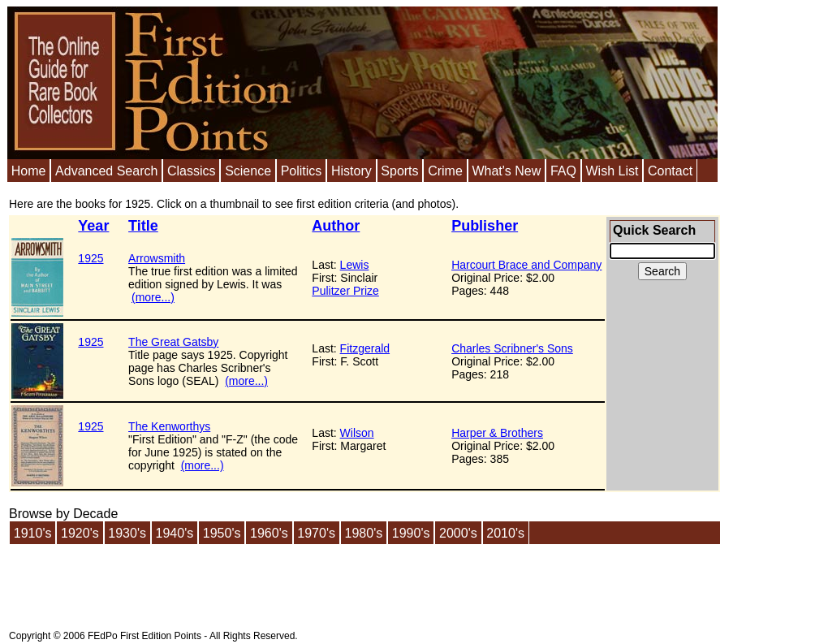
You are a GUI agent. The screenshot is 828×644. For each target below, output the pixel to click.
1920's (80, 533)
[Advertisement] (304, 582)
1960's (269, 533)
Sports (399, 171)
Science (248, 171)
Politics (302, 171)
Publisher (485, 226)
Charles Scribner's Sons (512, 348)
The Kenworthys (169, 426)
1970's (316, 533)
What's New (506, 171)
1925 (91, 258)
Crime (445, 171)
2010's (505, 533)
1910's (33, 533)
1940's (175, 533)
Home (29, 171)
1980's (364, 533)
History (351, 171)
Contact (670, 171)
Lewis (355, 265)
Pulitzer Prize (345, 291)
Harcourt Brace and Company (526, 265)
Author (336, 226)
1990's (411, 533)
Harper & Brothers (497, 433)
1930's (127, 533)
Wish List (612, 171)
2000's (458, 533)
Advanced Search (106, 171)
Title (143, 226)
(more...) (153, 297)
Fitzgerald (365, 348)
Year (93, 226)
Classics (192, 171)
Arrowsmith (157, 258)
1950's (222, 533)
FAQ (563, 171)
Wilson (357, 433)
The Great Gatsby (173, 342)
